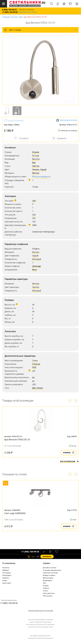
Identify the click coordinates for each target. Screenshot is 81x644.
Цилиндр (37, 266)
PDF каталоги (48, 596)
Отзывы (46, 586)
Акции (5, 580)
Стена (35, 360)
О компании (9, 563)
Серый (43, 170)
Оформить (47, 557)
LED (34, 201)
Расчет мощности (42, 177)
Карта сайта (7, 583)
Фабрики (6, 570)
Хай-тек (36, 166)
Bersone (36, 159)
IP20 (34, 367)
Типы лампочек (49, 593)
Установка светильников (52, 570)
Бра (21, 17)
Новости (46, 588)
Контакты (6, 568)
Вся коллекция (69, 461)
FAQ (44, 583)
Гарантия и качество (50, 573)
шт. (31, 556)
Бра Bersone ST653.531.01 (17, 439)
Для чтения (38, 388)
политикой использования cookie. (41, 627)
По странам (7, 573)
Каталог (14, 17)
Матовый (37, 259)
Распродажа (7, 575)
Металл (36, 173)
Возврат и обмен (49, 575)
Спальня (36, 364)
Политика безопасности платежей (41, 611)
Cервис (47, 563)
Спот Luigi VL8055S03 (15, 513)
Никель (36, 170)
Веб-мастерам (48, 578)
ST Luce (8, 120)
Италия (18, 121)
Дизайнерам (47, 580)
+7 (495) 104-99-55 (10, 12)
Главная (6, 17)
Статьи (45, 591)
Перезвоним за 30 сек (28, 12)
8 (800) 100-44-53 (9, 10)
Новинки (6, 578)
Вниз (35, 270)
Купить (69, 453)
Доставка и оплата (50, 568)
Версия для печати (67, 120)
